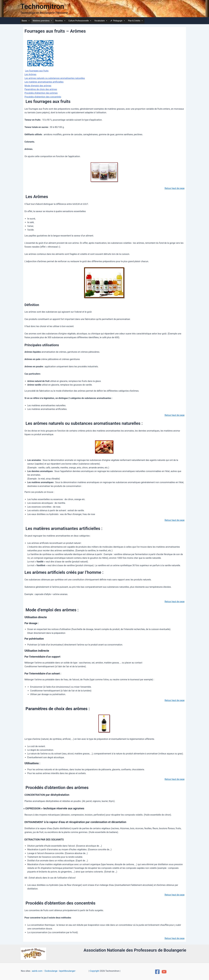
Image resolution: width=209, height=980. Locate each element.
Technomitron (42, 6)
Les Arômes (31, 74)
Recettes (60, 21)
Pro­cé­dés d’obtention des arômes (41, 93)
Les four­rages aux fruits (37, 71)
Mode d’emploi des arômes (38, 86)
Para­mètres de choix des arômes (41, 89)
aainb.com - (38, 970)
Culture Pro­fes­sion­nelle (80, 21)
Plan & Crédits (136, 21)
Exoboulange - (52, 970)
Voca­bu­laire (101, 21)
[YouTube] (164, 971)
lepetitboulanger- (68, 970)
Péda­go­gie (119, 21)
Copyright (94, 970)
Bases (26, 21)
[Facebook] (157, 971)
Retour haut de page (175, 188)
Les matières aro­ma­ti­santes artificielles (44, 82)
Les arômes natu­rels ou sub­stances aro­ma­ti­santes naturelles (55, 78)
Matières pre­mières (43, 21)
